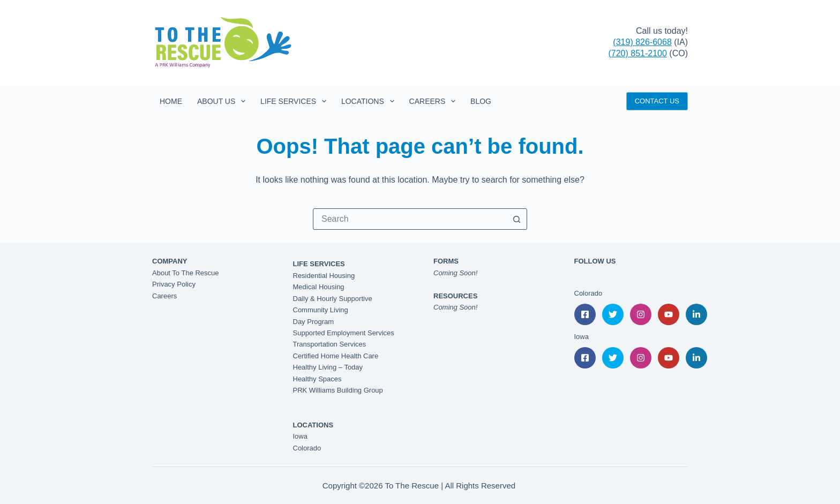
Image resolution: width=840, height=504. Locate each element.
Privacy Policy (174, 284)
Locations (370, 101)
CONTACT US (657, 101)
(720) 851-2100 (637, 53)
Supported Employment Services (344, 333)
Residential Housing (324, 276)
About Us (223, 101)
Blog (481, 101)
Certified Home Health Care (336, 356)
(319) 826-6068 (642, 42)
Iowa (300, 436)
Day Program (314, 322)
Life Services (295, 101)
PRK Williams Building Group (338, 390)
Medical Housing (319, 287)
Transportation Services (330, 344)
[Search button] (516, 219)
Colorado (307, 448)
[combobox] (410, 219)
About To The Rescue (186, 273)
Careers (434, 101)
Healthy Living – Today (328, 367)
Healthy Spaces (317, 379)
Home (171, 101)
